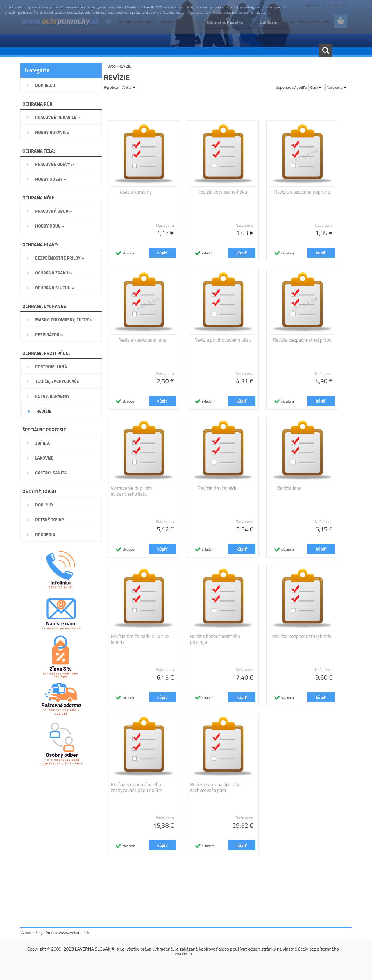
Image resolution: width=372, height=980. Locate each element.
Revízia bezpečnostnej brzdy (302, 636)
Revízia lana (289, 488)
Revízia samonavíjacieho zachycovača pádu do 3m (137, 787)
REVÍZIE (125, 66)
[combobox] (316, 88)
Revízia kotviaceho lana (142, 340)
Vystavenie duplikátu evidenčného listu (132, 491)
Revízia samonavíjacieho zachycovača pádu (215, 787)
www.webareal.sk (74, 932)
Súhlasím (269, 22)
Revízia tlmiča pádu (218, 488)
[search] (325, 50)
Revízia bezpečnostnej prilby (302, 340)
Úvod (112, 66)
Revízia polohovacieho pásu (223, 340)
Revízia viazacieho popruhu (302, 192)
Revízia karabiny (135, 192)
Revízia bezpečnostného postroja (215, 639)
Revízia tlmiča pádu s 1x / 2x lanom (140, 639)
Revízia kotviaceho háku (222, 192)
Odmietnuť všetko (225, 22)
